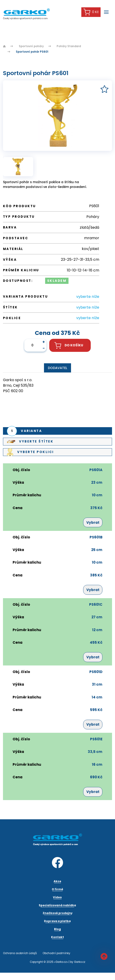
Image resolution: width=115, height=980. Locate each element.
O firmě (57, 889)
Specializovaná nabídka (57, 905)
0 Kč (91, 12)
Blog (57, 929)
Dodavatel (57, 368)
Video (57, 897)
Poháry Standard (69, 46)
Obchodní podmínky (56, 953)
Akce (57, 881)
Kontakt (57, 937)
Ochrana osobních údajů (20, 953)
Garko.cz (80, 962)
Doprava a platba (57, 921)
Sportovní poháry (31, 46)
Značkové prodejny (57, 913)
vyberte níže (88, 297)
